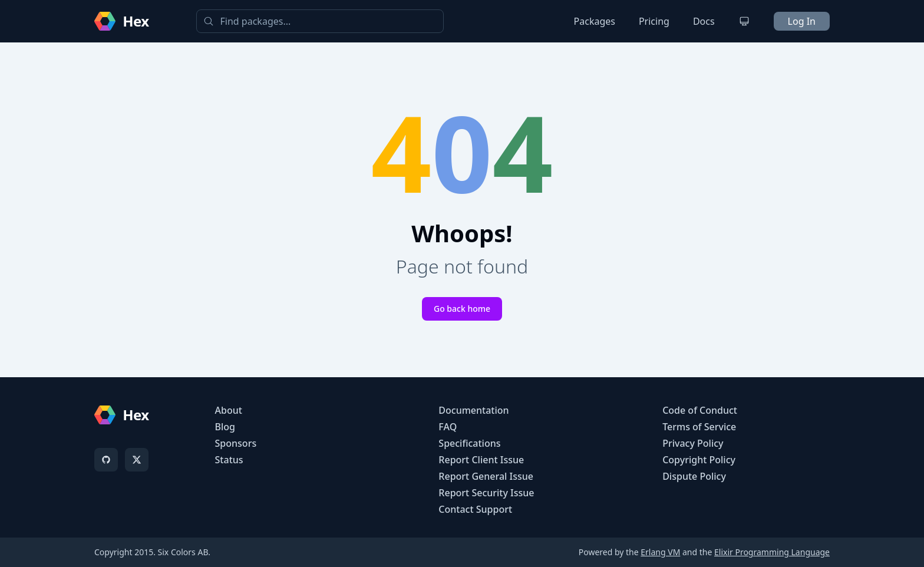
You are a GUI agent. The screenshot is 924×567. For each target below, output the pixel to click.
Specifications (469, 443)
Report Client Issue (481, 460)
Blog (225, 427)
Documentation (473, 410)
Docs (704, 21)
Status (229, 460)
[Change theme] (744, 21)
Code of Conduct (700, 410)
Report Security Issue (486, 493)
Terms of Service (699, 427)
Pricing (654, 21)
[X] (137, 460)
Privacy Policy (693, 443)
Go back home (462, 309)
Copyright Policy (699, 460)
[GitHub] (106, 460)
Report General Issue (486, 476)
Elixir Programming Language (772, 552)
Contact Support (475, 509)
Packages (595, 21)
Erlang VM (660, 552)
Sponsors (236, 443)
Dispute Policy (694, 476)
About (229, 410)
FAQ (448, 427)
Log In (802, 21)
